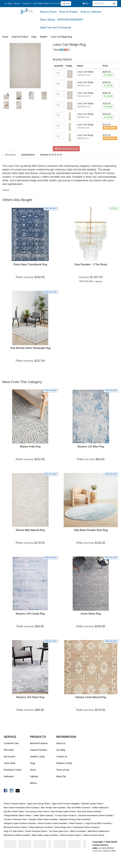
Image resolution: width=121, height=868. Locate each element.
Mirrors (34, 783)
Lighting (34, 776)
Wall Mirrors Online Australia (17, 835)
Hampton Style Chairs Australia (43, 819)
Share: (62, 50)
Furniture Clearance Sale (15, 819)
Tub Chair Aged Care (58, 831)
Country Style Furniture (66, 815)
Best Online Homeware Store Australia (21, 808)
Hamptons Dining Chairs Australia (75, 819)
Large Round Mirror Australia (98, 823)
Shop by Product (68, 12)
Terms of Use (63, 770)
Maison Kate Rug (30, 447)
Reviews (51, 155)
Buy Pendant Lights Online (63, 811)
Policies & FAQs (64, 763)
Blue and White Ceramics (79, 808)
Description (10, 155)
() (86, 3)
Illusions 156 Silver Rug (30, 697)
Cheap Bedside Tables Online (17, 815)
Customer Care (11, 743)
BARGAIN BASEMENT (70, 20)
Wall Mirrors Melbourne (98, 831)
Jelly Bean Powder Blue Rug (91, 530)
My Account (9, 757)
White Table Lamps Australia (45, 835)
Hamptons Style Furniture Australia (20, 823)
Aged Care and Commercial (55, 28)
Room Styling (47, 20)
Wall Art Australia (78, 831)
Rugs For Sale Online (14, 831)
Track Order (10, 763)
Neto (114, 851)
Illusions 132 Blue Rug (91, 447)
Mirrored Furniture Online (15, 827)
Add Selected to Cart (66, 149)
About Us (17, 3)
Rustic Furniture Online (36, 831)
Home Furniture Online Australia (52, 823)
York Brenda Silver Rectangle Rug (30, 348)
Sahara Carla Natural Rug (91, 697)
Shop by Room (48, 12)
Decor (33, 770)
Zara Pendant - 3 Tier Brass (91, 264)
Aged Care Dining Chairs (38, 804)
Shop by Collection (91, 12)
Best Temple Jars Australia (53, 808)
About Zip (61, 776)
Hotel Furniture (76, 823)
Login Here (66, 3)
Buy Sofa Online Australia (89, 811)
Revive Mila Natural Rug (30, 530)
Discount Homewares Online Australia (95, 815)
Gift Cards (9, 750)
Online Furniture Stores (14, 804)
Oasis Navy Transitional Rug (30, 264)
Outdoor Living (37, 757)
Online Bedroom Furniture (41, 827)
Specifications (28, 155)
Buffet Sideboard (100, 808)
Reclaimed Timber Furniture (86, 827)
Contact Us (27, 3)
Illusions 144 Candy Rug (30, 614)
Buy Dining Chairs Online (37, 811)
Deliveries (9, 776)
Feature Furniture (39, 750)
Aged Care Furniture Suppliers (66, 804)
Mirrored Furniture (39, 743)
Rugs (33, 763)
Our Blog (8, 3)
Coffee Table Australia (43, 815)
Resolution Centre (13, 770)
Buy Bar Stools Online (14, 811)
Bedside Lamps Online (92, 804)
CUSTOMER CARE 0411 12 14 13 (46, 3)
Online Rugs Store (63, 827)
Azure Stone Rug (91, 614)
